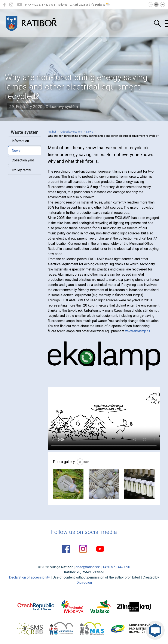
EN (156, 5)
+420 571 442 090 (116, 567)
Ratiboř (52, 132)
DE (163, 5)
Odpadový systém (71, 132)
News (16, 151)
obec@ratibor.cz (88, 567)
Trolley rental (21, 170)
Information (20, 141)
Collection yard (23, 160)
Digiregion (84, 582)
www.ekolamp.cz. (138, 331)
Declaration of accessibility (29, 577)
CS (150, 5)
